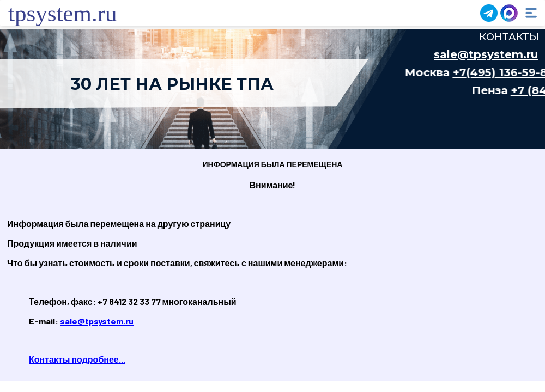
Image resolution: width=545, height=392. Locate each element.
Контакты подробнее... (77, 359)
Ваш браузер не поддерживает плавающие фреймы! (272, 89)
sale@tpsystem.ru (97, 321)
